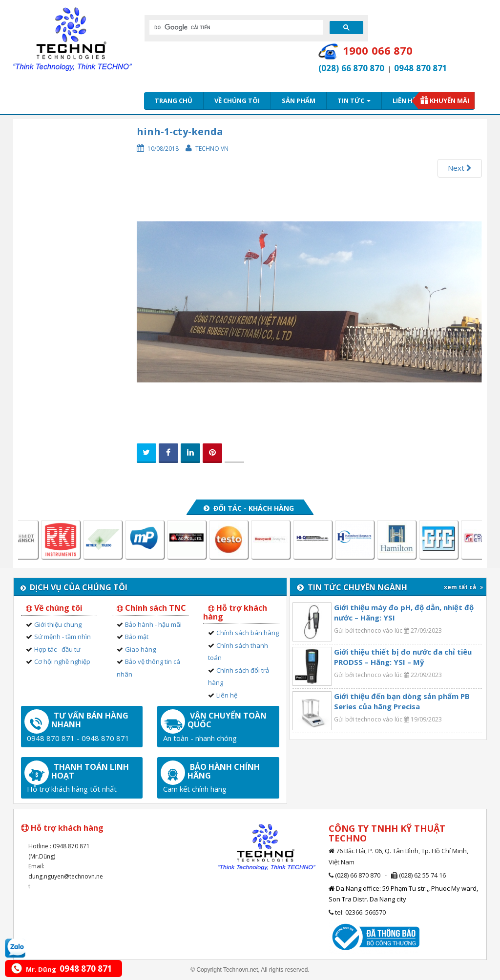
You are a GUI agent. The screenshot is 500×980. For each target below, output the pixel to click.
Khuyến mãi (449, 100)
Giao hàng (140, 649)
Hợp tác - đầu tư (57, 649)
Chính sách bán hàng (248, 633)
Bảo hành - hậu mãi (153, 624)
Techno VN (212, 149)
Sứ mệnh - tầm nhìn (62, 637)
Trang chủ (174, 100)
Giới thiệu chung (58, 624)
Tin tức (354, 100)
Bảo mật (137, 637)
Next (460, 168)
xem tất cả (464, 587)
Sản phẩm (299, 100)
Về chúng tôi (237, 100)
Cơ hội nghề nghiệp (62, 661)
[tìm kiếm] (235, 27)
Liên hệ (404, 100)
